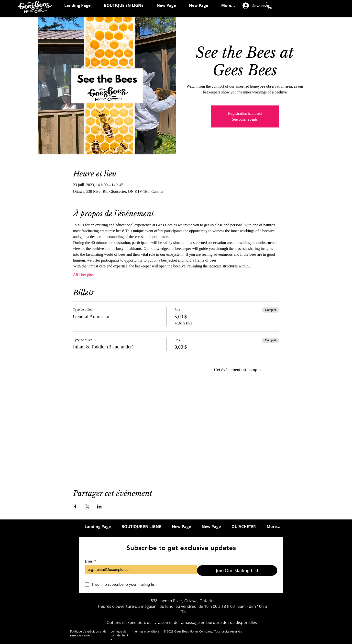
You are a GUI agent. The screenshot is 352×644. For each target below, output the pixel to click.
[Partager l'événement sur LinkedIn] (99, 506)
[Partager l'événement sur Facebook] (75, 506)
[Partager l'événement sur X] (87, 506)
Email (91, 561)
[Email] (139, 570)
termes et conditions (147, 631)
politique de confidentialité (119, 635)
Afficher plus (83, 275)
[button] (270, 6)
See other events (245, 119)
